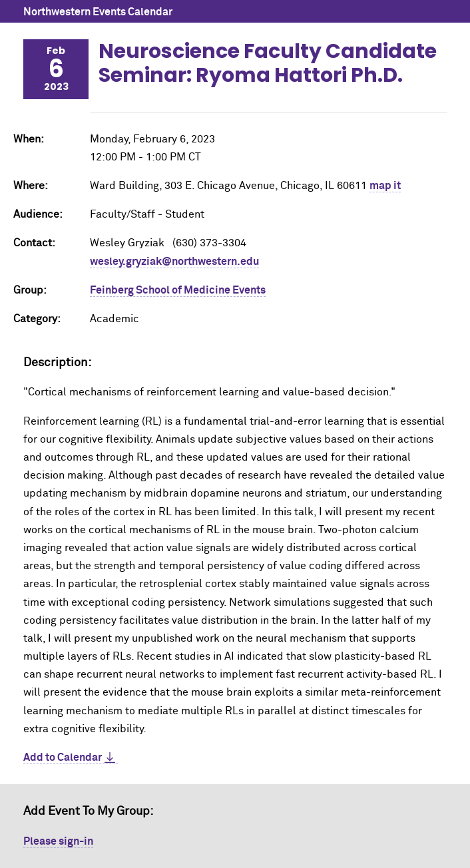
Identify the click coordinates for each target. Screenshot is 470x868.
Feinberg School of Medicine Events (178, 290)
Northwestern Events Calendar (98, 12)
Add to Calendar (63, 758)
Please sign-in (58, 841)
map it (385, 186)
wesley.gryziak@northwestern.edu (174, 262)
